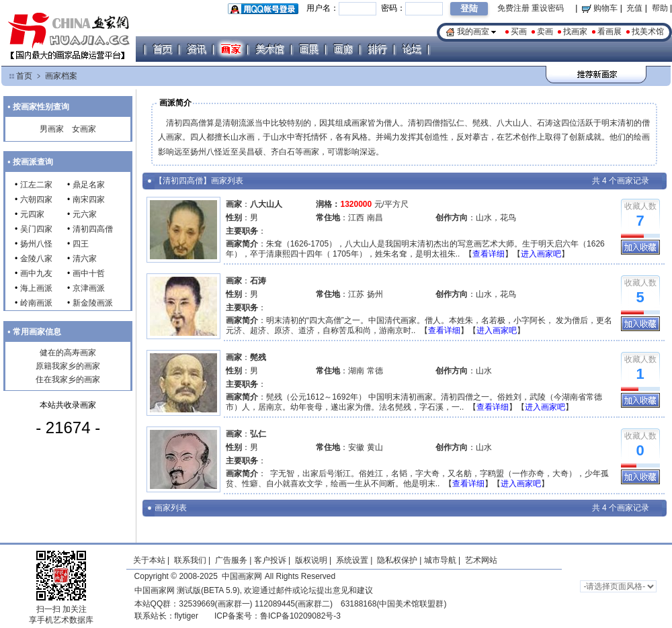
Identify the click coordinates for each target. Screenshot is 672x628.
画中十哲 (89, 273)
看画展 (610, 32)
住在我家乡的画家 (68, 379)
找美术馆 (648, 32)
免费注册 (513, 8)
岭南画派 (36, 303)
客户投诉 (270, 560)
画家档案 (61, 76)
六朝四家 (36, 199)
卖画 (545, 32)
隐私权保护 (397, 560)
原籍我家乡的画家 (68, 366)
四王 (81, 244)
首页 (24, 76)
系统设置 (352, 560)
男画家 (52, 129)
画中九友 (36, 273)
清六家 (85, 259)
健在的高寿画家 (68, 353)
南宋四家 (89, 199)
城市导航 (440, 560)
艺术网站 (480, 560)
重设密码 (548, 8)
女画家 (84, 129)
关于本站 (149, 560)
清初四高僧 (93, 229)
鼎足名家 (89, 185)
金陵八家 (36, 259)
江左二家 (36, 185)
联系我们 (190, 560)
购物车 (600, 8)
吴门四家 (36, 229)
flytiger (186, 616)
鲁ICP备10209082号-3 (300, 616)
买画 (519, 32)
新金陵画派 (93, 303)
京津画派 (89, 288)
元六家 (85, 214)
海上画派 (36, 288)
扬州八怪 (36, 244)
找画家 (575, 32)
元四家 (32, 214)
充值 (634, 8)
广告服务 (231, 560)
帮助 (660, 8)
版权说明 (311, 560)
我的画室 (473, 32)
